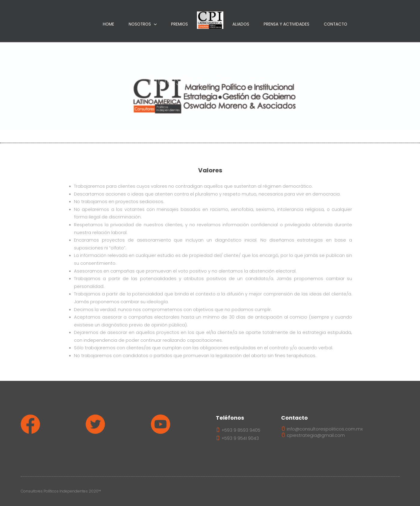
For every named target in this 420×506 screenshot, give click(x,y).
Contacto (336, 24)
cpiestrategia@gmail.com (313, 435)
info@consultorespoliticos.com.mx (322, 429)
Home (109, 24)
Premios (179, 24)
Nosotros (140, 24)
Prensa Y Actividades (287, 24)
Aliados (241, 24)
